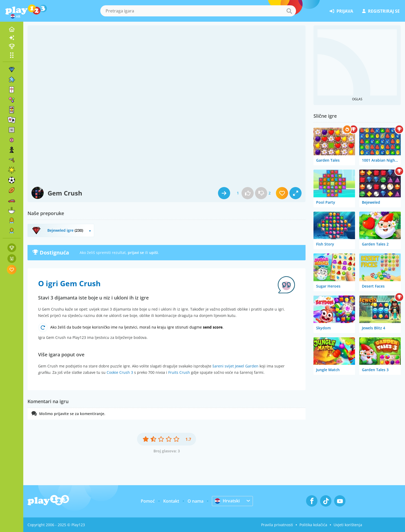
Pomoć (148, 501)
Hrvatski (227, 501)
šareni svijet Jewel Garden (235, 366)
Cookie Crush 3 (120, 372)
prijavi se (136, 253)
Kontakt (171, 501)
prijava (341, 11)
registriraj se (381, 11)
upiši (154, 253)
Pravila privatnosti (277, 525)
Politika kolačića (313, 525)
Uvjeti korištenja (348, 525)
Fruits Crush (179, 372)
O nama (195, 501)
